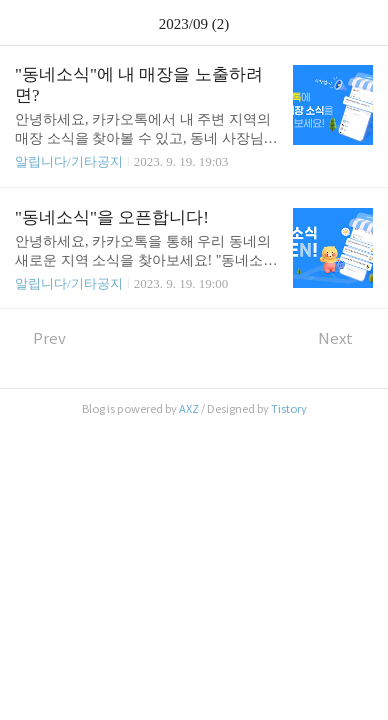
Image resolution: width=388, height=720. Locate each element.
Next (345, 338)
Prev (40, 338)
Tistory (289, 409)
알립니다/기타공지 (69, 161)
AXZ (189, 409)
